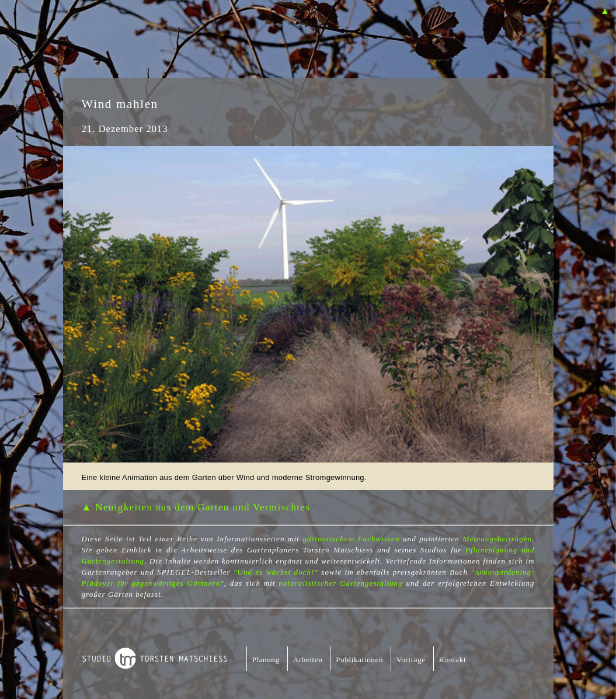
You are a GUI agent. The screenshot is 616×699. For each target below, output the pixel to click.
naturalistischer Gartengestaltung (340, 583)
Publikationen (359, 660)
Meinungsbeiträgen (497, 539)
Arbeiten (308, 660)
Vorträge (411, 660)
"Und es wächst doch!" (276, 572)
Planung (266, 660)
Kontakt (453, 660)
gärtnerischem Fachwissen (351, 539)
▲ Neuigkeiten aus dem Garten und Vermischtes (196, 507)
